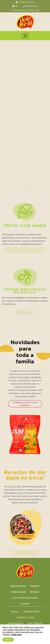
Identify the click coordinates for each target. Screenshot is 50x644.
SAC (15, 6)
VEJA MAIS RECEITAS (25, 553)
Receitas (35, 592)
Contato (25, 604)
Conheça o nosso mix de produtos (25, 404)
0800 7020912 (30, 6)
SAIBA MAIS (25, 312)
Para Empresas (15, 623)
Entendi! (8, 640)
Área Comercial (35, 623)
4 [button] (27, 192)
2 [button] (19, 192)
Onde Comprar (19, 592)
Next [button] (46, 115)
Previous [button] (4, 115)
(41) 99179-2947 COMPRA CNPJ (25, 10)
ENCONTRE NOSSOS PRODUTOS (25, 250)
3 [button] (23, 192)
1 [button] (15, 192)
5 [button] (31, 192)
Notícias (15, 612)
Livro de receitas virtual (25, 598)
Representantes (31, 612)
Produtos (35, 586)
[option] (25, 115)
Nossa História (18, 586)
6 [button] (35, 192)
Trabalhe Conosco (25, 2)
